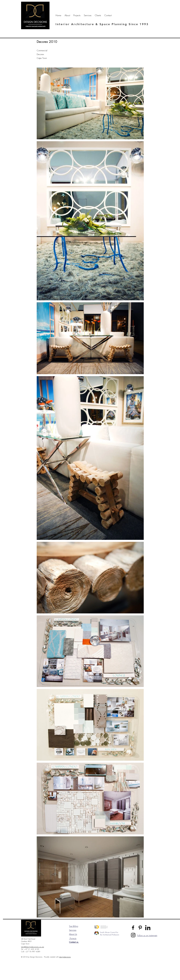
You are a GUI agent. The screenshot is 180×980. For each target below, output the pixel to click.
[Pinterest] (140, 928)
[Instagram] (133, 935)
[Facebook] (133, 928)
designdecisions (65, 957)
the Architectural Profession (110, 935)
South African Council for (109, 932)
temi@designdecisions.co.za (33, 947)
